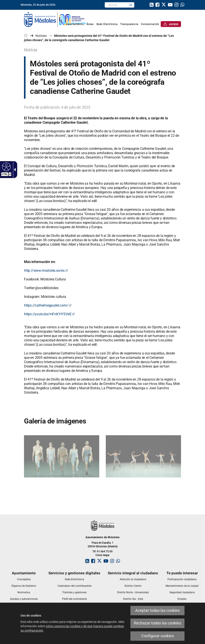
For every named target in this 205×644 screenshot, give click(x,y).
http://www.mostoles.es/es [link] (46, 271)
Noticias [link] (41, 36)
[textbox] (116, 5)
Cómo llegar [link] (102, 555)
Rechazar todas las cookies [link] (157, 623)
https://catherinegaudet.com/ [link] (48, 305)
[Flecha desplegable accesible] (14, 170)
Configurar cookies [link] (158, 636)
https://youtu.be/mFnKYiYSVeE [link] (49, 314)
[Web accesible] (6, 167)
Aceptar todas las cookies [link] (157, 610)
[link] (152, 5)
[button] (131, 5)
